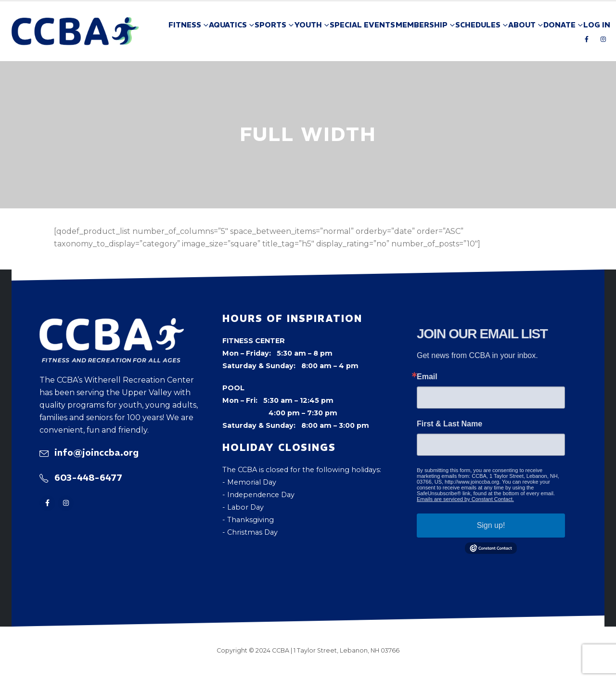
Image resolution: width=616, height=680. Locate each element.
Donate (559, 25)
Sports (270, 25)
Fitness (185, 25)
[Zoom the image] (112, 324)
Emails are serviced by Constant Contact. (465, 499)
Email (427, 377)
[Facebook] (587, 39)
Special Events (362, 25)
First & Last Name (449, 424)
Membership (422, 25)
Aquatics (228, 25)
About (522, 25)
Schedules (478, 25)
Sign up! (491, 525)
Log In (597, 25)
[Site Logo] (75, 31)
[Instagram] (603, 39)
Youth (308, 25)
